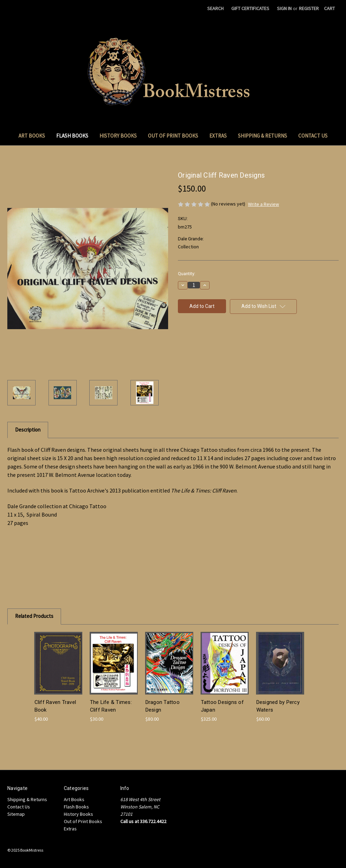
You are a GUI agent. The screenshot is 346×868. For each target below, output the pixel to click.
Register (309, 8)
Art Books (32, 136)
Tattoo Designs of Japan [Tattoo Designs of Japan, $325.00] (222, 706)
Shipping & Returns (262, 136)
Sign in (284, 8)
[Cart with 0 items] (329, 9)
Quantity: (187, 274)
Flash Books (72, 136)
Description (28, 430)
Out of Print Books (173, 136)
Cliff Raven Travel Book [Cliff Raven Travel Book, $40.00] (55, 706)
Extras (218, 136)
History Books (118, 136)
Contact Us (313, 136)
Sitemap (16, 814)
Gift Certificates (250, 8)
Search (215, 8)
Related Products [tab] (34, 616)
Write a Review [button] (264, 204)
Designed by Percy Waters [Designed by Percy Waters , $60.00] (278, 706)
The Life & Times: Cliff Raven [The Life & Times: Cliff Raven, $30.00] (111, 706)
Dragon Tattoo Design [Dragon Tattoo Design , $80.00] (163, 706)
